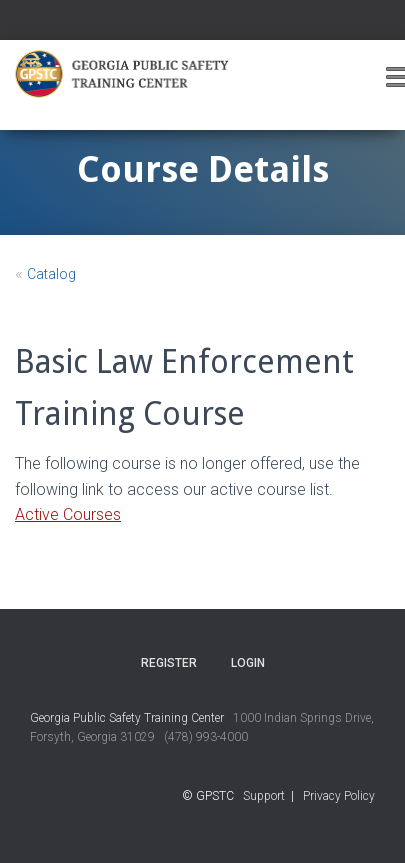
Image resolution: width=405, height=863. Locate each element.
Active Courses (68, 514)
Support (264, 796)
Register (169, 663)
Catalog (51, 274)
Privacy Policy (339, 796)
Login (248, 663)
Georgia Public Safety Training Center (127, 718)
